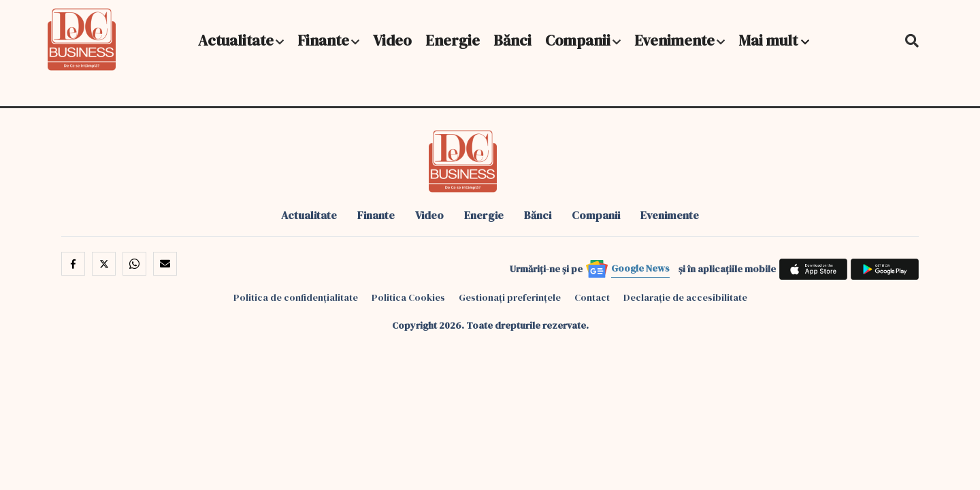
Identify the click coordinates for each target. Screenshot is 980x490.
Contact (592, 297)
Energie (453, 40)
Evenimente (674, 40)
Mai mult (774, 40)
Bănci (512, 40)
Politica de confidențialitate (296, 297)
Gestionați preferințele (510, 297)
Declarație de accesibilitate (685, 297)
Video (392, 40)
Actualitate (236, 40)
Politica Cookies (408, 297)
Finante (323, 40)
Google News (640, 268)
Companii (578, 40)
